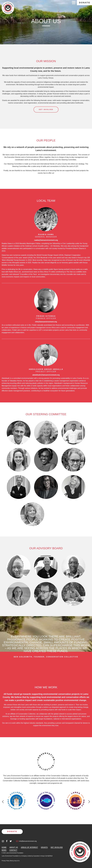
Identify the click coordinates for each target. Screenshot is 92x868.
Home (4, 847)
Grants (44, 847)
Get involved (46, 109)
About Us (14, 847)
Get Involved (57, 847)
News (4, 850)
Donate (85, 3)
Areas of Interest (29, 847)
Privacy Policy (6, 861)
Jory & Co (17, 861)
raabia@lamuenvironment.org (46, 240)
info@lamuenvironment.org (46, 322)
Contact (13, 850)
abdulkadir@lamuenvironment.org (46, 375)
